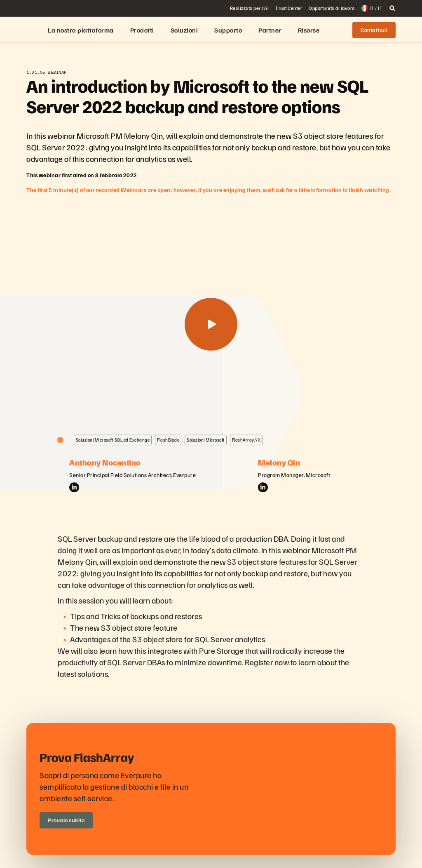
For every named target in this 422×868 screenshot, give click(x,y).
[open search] (392, 8)
